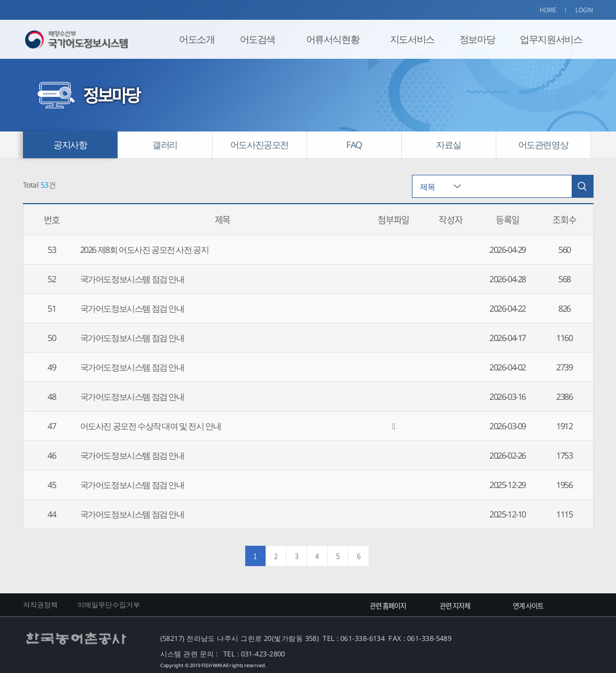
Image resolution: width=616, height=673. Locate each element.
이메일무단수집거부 (109, 605)
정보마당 (477, 39)
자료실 (449, 145)
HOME (548, 10)
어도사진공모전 (259, 145)
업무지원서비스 (551, 39)
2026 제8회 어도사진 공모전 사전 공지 (145, 250)
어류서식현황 (333, 39)
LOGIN (584, 10)
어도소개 (197, 39)
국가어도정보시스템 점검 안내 (132, 279)
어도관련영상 (543, 145)
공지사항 (70, 145)
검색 (582, 186)
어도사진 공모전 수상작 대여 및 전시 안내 (151, 426)
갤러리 (165, 145)
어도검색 (258, 39)
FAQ (354, 145)
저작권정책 (41, 605)
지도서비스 (412, 39)
